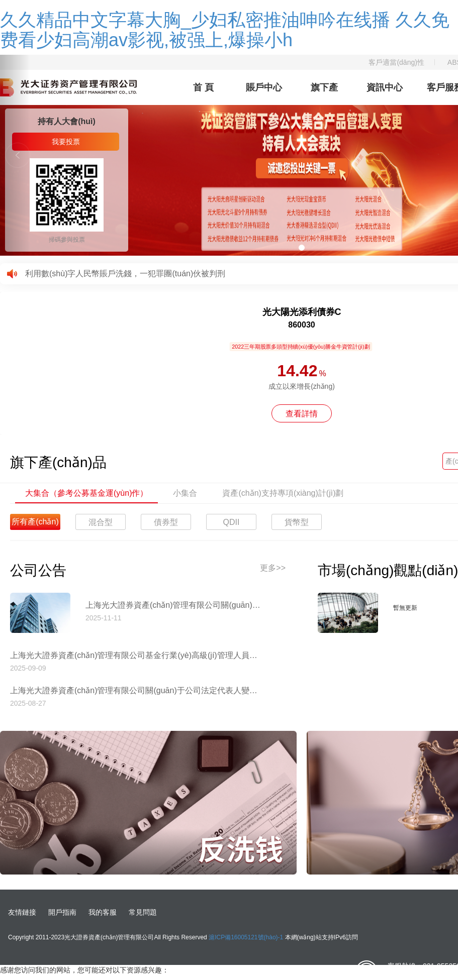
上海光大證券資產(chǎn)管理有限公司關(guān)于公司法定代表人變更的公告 (136, 690)
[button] (15, 155)
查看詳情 (302, 414)
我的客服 (103, 912)
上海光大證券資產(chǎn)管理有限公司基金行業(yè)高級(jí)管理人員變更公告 (136, 655)
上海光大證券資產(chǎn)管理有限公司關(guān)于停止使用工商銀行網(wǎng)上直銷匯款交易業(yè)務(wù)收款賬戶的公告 (173, 605)
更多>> (273, 568)
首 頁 (203, 87)
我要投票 (66, 142)
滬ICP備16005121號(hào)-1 (246, 937)
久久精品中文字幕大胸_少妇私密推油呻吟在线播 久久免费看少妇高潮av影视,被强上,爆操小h (225, 30)
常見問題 (143, 912)
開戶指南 (62, 912)
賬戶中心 (264, 87)
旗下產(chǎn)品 (324, 94)
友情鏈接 (22, 912)
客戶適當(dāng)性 (396, 62)
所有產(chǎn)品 (35, 524)
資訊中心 (385, 87)
